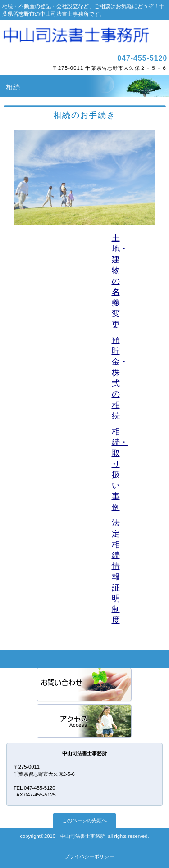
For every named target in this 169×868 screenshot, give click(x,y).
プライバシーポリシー (89, 856)
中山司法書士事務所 (85, 36)
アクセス (85, 722)
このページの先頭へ (84, 820)
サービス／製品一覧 (85, 685)
